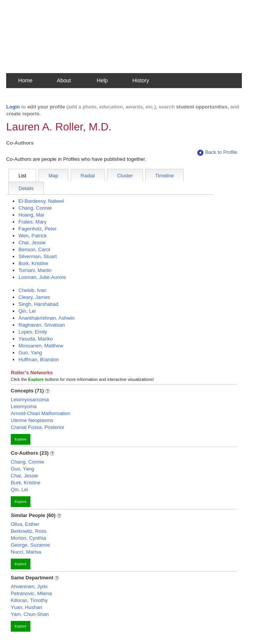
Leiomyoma (24, 406)
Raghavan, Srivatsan (42, 325)
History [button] (141, 80)
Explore (21, 439)
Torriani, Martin (35, 270)
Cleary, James (34, 297)
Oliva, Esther (25, 524)
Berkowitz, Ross (29, 531)
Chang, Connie (35, 208)
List (22, 176)
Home (25, 80)
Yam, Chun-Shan (30, 614)
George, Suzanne (30, 545)
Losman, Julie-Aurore (42, 277)
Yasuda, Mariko (36, 339)
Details (26, 188)
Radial (88, 176)
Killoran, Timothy (29, 600)
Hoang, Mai (31, 215)
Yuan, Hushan (27, 607)
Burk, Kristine (33, 263)
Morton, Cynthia (28, 538)
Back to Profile (217, 153)
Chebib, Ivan (32, 290)
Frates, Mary (32, 222)
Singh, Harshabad (38, 304)
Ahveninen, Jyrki (29, 586)
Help (102, 80)
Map (53, 176)
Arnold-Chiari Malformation (41, 413)
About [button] (64, 80)
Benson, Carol (34, 249)
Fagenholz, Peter (37, 229)
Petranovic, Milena (31, 593)
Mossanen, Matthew (41, 346)
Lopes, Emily (33, 332)
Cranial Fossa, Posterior (37, 427)
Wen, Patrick (32, 236)
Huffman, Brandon (39, 360)
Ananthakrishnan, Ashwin (47, 318)
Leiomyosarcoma (30, 400)
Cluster (125, 176)
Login (13, 107)
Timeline (165, 176)
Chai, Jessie (32, 243)
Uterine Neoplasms (32, 420)
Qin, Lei (27, 311)
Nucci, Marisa (26, 552)
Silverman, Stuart (38, 256)
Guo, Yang (30, 353)
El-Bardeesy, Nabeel (41, 201)
